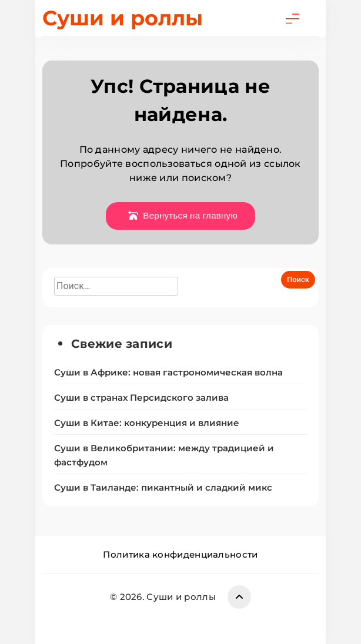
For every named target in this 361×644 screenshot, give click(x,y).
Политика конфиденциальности (180, 554)
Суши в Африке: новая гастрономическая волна (168, 373)
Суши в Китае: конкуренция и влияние (147, 423)
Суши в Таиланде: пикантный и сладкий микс (163, 488)
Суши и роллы (123, 18)
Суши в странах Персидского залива (141, 398)
